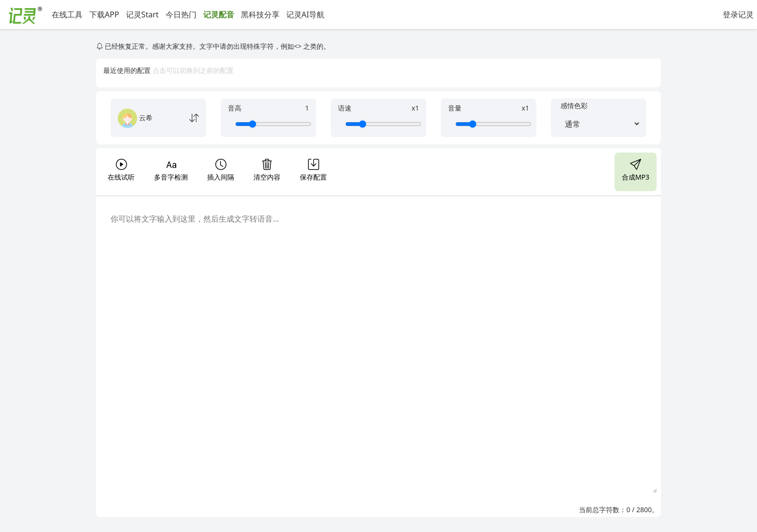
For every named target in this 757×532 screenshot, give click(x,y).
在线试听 (121, 169)
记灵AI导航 (306, 14)
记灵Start (142, 14)
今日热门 (181, 14)
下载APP (104, 14)
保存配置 (313, 169)
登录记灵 (738, 14)
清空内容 (267, 169)
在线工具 (67, 14)
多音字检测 (171, 169)
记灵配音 (219, 14)
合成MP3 (636, 169)
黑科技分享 (260, 14)
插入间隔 (221, 169)
